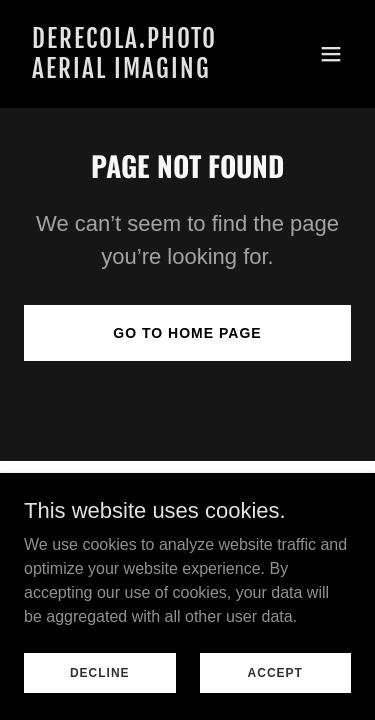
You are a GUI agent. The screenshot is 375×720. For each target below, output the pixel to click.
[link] (138, 72)
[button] (331, 54)
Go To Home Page (187, 333)
